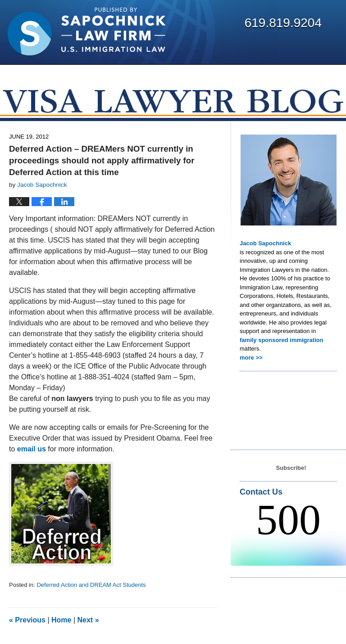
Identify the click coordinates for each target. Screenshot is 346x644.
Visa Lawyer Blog (86, 32)
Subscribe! (291, 468)
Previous (27, 620)
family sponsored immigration (282, 340)
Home (61, 620)
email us (32, 449)
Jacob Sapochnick (265, 243)
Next (88, 620)
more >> (251, 358)
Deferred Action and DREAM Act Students (91, 585)
